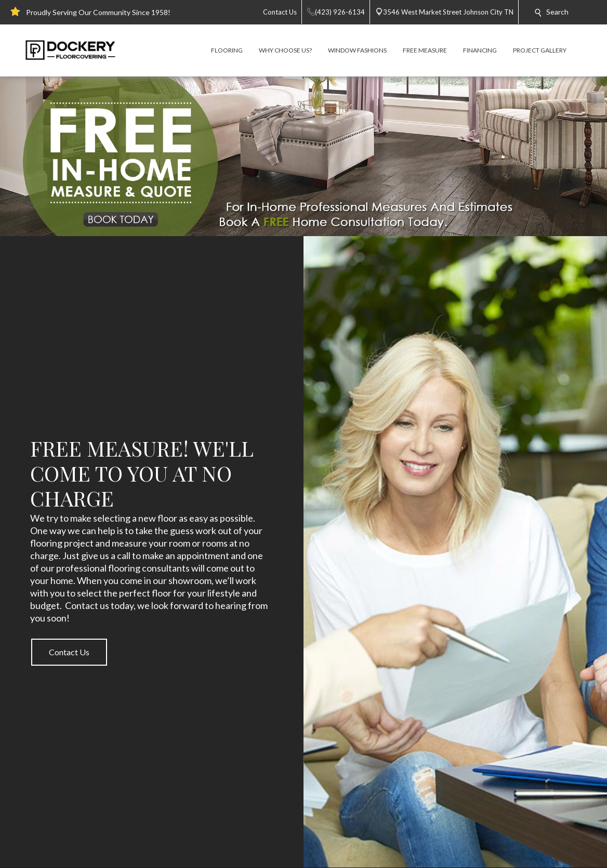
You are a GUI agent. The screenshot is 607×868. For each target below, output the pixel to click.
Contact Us (69, 652)
